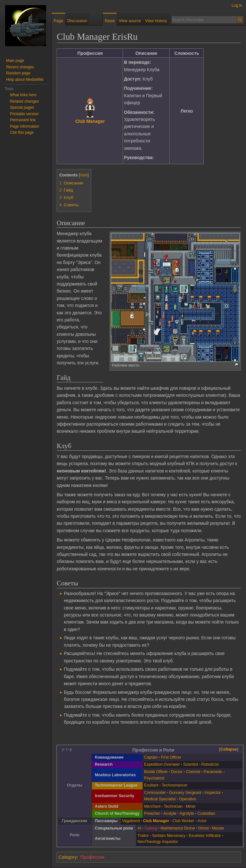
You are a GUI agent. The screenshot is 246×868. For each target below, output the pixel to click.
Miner (191, 806)
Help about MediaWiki (25, 80)
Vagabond (131, 821)
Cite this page (22, 132)
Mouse (218, 828)
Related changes (24, 101)
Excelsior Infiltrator (205, 836)
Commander (155, 793)
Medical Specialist (160, 799)
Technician (173, 806)
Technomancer (175, 785)
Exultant (151, 785)
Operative (188, 799)
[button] (229, 750)
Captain (151, 757)
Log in (237, 5)
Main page (15, 61)
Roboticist (210, 764)
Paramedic (213, 772)
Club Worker (183, 821)
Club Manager (90, 121)
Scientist (191, 764)
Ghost (204, 828)
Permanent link (23, 120)
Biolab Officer (156, 772)
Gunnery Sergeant (185, 793)
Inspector (213, 793)
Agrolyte (187, 813)
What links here (23, 95)
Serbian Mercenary (169, 836)
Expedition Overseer (162, 764)
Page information (25, 126)
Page (58, 21)
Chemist (193, 772)
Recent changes (20, 67)
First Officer (171, 757)
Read (110, 21)
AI (139, 828)
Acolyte (170, 813)
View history (156, 21)
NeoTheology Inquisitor (158, 842)
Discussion (77, 21)
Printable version (24, 114)
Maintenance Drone (178, 828)
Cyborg (151, 828)
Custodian (206, 813)
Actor (202, 821)
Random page (18, 73)
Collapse (229, 749)
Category (68, 857)
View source (130, 21)
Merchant (152, 806)
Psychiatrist (154, 778)
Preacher (152, 813)
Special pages (22, 107)
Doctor (177, 772)
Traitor (143, 836)
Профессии (92, 857)
